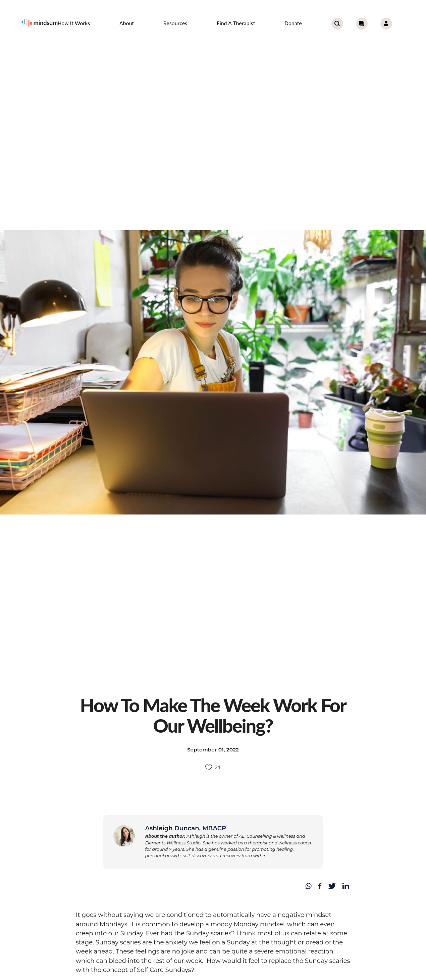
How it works (74, 23)
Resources (175, 23)
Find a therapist (236, 23)
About (127, 23)
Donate (293, 23)
